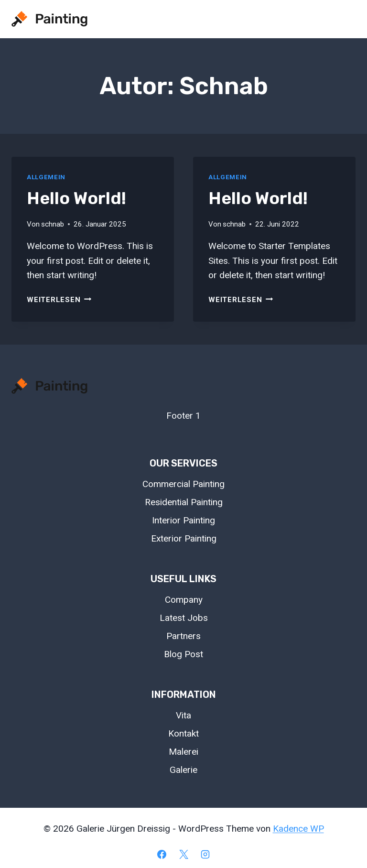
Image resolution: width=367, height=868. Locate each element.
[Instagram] (205, 854)
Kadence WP (298, 829)
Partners (183, 636)
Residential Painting (184, 502)
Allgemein (46, 177)
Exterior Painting (184, 538)
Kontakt (183, 733)
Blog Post (183, 654)
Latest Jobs (184, 618)
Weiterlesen (59, 300)
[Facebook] (162, 854)
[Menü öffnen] (344, 19)
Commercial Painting (183, 484)
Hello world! (76, 198)
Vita (183, 715)
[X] (183, 854)
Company (184, 600)
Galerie (183, 770)
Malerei (183, 752)
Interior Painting (183, 520)
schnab (53, 224)
